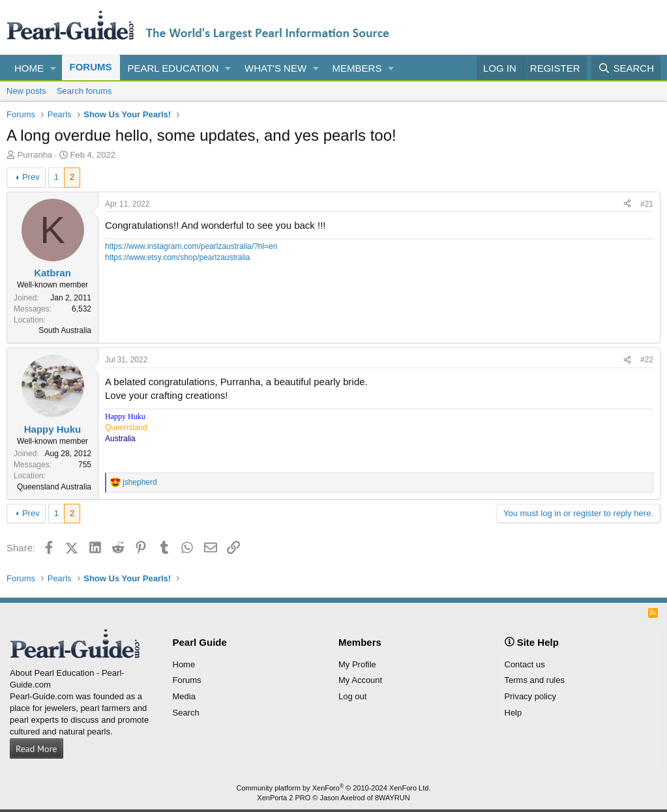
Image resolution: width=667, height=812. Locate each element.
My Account (360, 680)
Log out (352, 696)
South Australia (65, 330)
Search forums (84, 91)
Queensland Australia (54, 487)
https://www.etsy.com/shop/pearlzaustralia (178, 257)
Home (29, 68)
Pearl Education (173, 68)
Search (186, 713)
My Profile (357, 664)
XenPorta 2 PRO (284, 798)
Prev (31, 177)
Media (184, 696)
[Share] (627, 204)
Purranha (35, 155)
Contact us (525, 664)
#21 (647, 204)
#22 (647, 360)
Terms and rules (535, 680)
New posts (26, 91)
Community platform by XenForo (334, 788)
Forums (91, 67)
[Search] (626, 68)
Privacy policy (530, 696)
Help (513, 713)
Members (357, 68)
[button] (53, 68)
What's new (275, 68)
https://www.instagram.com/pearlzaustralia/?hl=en (191, 246)
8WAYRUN (393, 798)
